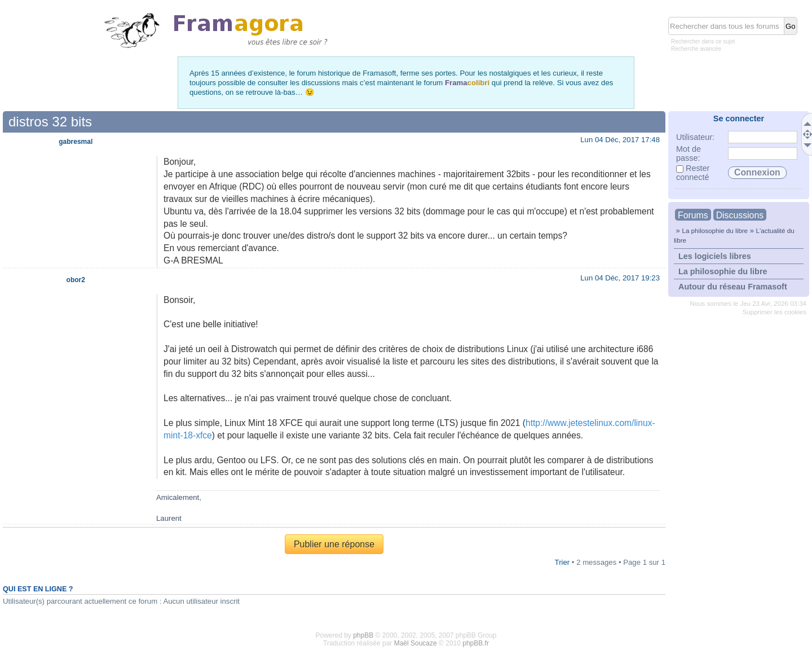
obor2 (76, 280)
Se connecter (739, 118)
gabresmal (76, 142)
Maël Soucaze (416, 643)
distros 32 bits (50, 122)
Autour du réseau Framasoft (733, 287)
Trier (562, 562)
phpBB (363, 635)
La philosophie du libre (715, 230)
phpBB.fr (476, 643)
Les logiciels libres (715, 256)
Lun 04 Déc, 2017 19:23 (620, 278)
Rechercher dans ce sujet (703, 41)
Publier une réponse (334, 544)
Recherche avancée (696, 49)
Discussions (740, 215)
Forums (693, 215)
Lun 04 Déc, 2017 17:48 (620, 140)
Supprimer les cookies (775, 312)
